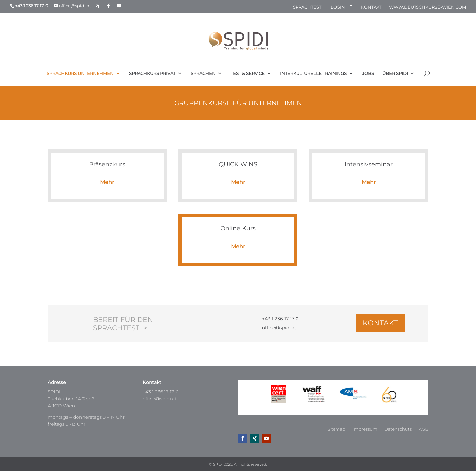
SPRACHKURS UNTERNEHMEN (80, 74)
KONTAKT (371, 7)
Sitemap (337, 429)
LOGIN (338, 7)
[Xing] (98, 6)
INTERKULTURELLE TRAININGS (313, 74)
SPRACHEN (203, 74)
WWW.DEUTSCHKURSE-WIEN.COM (428, 7)
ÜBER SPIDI (395, 74)
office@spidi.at (160, 399)
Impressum (365, 429)
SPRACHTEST (307, 7)
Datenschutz (398, 429)
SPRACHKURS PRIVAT (152, 74)
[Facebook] (109, 6)
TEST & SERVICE (248, 74)
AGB (424, 429)
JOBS (368, 74)
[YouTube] (119, 6)
